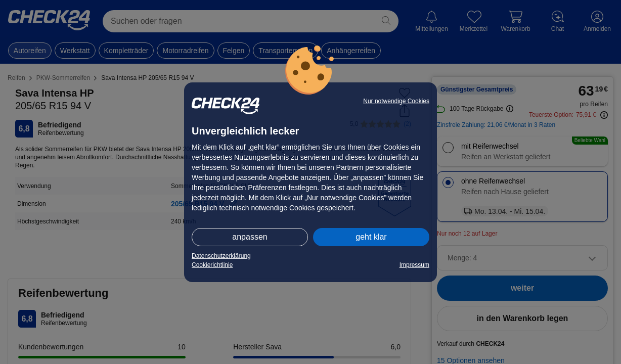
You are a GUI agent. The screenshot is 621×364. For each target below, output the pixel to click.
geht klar (371, 237)
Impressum (414, 265)
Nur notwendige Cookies (396, 101)
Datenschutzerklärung (221, 256)
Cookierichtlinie (212, 265)
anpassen (250, 237)
